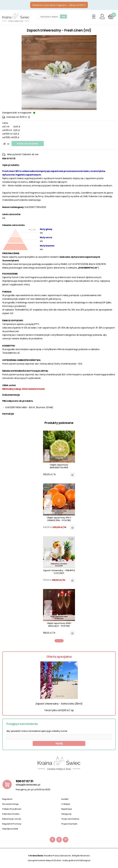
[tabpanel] (59, 533)
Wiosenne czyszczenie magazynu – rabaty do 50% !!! (59, 5)
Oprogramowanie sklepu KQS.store (45, 860)
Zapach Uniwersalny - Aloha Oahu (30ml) (59, 704)
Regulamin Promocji (12, 824)
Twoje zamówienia (70, 819)
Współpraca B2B (10, 829)
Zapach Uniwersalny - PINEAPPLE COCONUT (59, 572)
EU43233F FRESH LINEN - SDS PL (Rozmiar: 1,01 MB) (29, 407)
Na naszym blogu (10, 804)
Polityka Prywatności (12, 809)
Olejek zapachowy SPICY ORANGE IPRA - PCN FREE (59, 519)
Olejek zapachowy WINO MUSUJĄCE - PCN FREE (59, 625)
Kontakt (65, 799)
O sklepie (66, 804)
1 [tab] (59, 641)
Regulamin (7, 799)
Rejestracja (67, 809)
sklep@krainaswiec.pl (28, 785)
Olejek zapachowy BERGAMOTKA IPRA (59, 466)
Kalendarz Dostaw (11, 814)
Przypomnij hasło (69, 824)
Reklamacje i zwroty (12, 819)
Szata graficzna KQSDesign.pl (76, 860)
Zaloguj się (66, 814)
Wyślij (59, 744)
